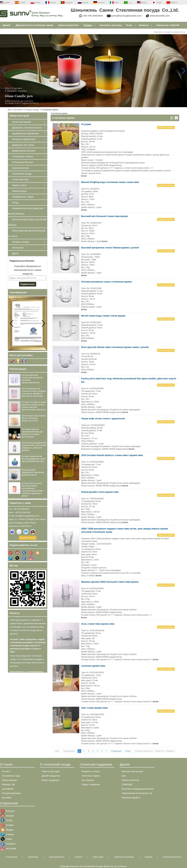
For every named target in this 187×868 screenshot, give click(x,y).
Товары (88, 25)
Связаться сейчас (28, 538)
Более (84, 176)
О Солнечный (11, 857)
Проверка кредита (131, 798)
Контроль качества (111, 25)
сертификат (8, 789)
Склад (15, 202)
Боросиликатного (69, 25)
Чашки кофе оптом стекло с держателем (103, 419)
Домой (6, 25)
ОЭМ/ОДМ (127, 784)
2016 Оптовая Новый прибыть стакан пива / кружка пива (112, 455)
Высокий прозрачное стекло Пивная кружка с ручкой (110, 248)
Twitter (8, 839)
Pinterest (8, 811)
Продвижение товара (23, 197)
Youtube (8, 816)
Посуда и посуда (32, 110)
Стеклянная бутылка (22, 162)
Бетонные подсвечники (24, 139)
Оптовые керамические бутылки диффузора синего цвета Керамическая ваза (34, 459)
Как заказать (88, 780)
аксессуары (18, 248)
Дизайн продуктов (51, 776)
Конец (128, 751)
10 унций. (86, 124)
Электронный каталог (132, 771)
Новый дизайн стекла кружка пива (100, 492)
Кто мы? (6, 771)
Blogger (8, 830)
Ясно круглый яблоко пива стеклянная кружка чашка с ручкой (115, 347)
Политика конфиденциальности (138, 789)
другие (15, 253)
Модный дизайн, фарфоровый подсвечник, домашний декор (33, 472)
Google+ (8, 825)
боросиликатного (21, 168)
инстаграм (8, 848)
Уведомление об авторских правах (139, 793)
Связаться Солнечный (124, 857)
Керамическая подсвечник (25, 133)
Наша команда (9, 780)
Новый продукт (20, 191)
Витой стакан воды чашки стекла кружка (103, 316)
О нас (129, 25)
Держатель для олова (23, 145)
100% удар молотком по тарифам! (27, 617)
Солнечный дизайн (22, 122)
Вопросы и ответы (91, 771)
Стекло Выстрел (20, 179)
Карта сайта (98, 857)
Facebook (8, 844)
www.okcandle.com (160, 16)
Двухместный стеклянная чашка (34, 25)
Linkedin (8, 834)
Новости (144, 25)
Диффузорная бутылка (24, 151)
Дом (10, 110)
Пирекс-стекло (19, 185)
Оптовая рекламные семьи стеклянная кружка (106, 282)
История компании (11, 793)
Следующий (116, 751)
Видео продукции (51, 780)
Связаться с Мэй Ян (168, 25)
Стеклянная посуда (22, 174)
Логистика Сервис (91, 776)
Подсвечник (33, 857)
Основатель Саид (11, 776)
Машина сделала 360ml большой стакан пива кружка (110, 582)
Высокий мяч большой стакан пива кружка (104, 216)
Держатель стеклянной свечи (27, 128)
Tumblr (8, 820)
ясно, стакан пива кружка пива (98, 624)
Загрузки (148, 857)
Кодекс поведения (91, 784)
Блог (124, 776)
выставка (7, 798)
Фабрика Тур (8, 784)
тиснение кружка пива (93, 666)
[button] (77, 105)
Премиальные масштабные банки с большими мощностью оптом (34, 418)
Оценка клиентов (130, 780)
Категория (18, 110)
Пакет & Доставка (51, 771)
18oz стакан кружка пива (94, 708)
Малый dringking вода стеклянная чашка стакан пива (110, 182)
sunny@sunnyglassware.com (126, 16)
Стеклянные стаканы (23, 156)
